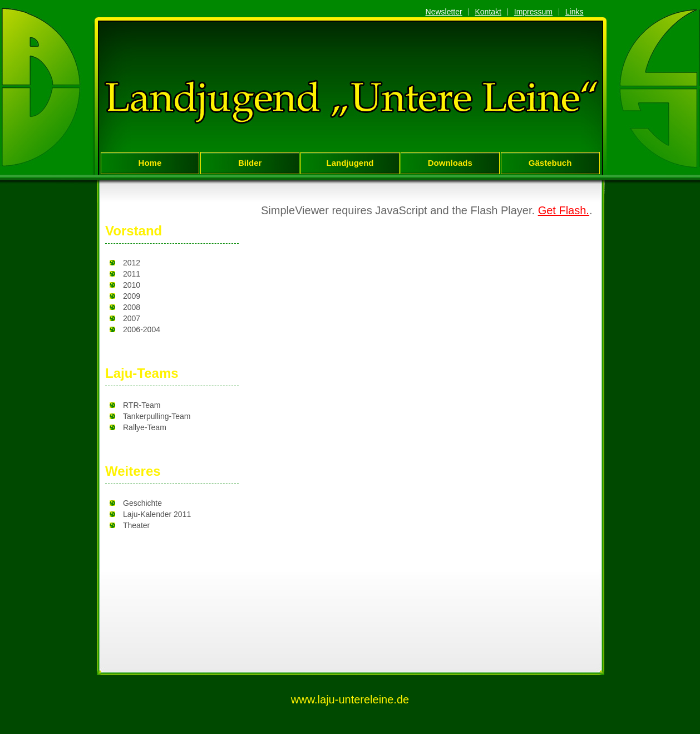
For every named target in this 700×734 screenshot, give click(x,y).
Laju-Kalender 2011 (157, 514)
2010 (132, 285)
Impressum (533, 12)
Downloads (450, 163)
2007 (132, 318)
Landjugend (350, 163)
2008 (132, 307)
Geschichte (142, 503)
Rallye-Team (145, 427)
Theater (136, 525)
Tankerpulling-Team (157, 416)
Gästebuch (550, 163)
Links (575, 12)
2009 (132, 296)
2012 (132, 263)
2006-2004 (142, 329)
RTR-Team (142, 405)
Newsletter (444, 12)
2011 (132, 274)
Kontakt (488, 12)
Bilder (250, 163)
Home (150, 163)
